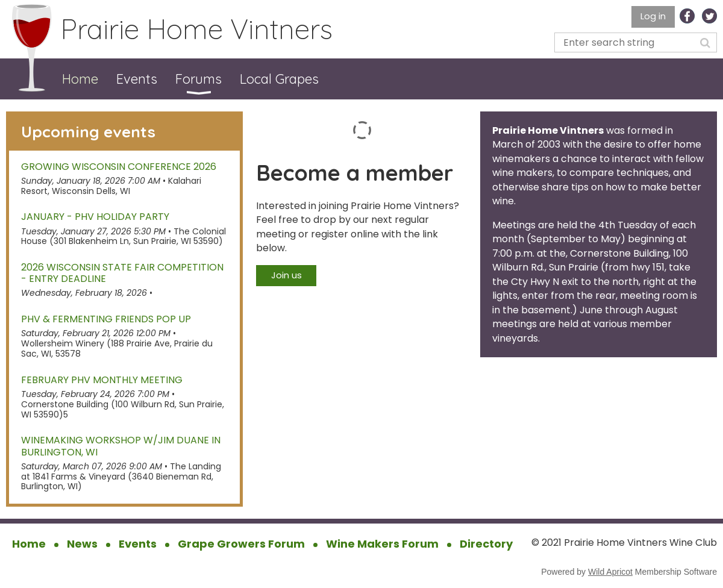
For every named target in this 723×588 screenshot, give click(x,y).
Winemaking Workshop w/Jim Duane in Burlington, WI (121, 446)
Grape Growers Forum (241, 544)
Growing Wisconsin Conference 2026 (119, 167)
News (82, 544)
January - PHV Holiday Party (95, 217)
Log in (653, 16)
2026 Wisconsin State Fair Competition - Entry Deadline (122, 273)
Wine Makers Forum (382, 544)
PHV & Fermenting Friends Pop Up (106, 319)
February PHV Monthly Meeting (102, 380)
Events (138, 544)
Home (29, 544)
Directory (486, 544)
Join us (286, 275)
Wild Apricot (610, 572)
